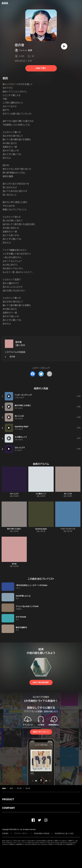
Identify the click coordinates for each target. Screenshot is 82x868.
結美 (30, 50)
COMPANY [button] (8, 808)
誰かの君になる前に (14, 529)
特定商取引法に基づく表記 (64, 834)
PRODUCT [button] (8, 799)
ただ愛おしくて (41, 494)
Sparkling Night (41, 529)
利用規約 (5, 834)
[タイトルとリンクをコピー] (49, 374)
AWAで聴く (41, 68)
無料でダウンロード (41, 732)
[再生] (64, 46)
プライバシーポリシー (21, 834)
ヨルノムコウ (14, 494)
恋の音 (18, 342)
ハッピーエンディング (68, 529)
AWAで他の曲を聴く (41, 682)
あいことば (68, 494)
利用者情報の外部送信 (42, 834)
